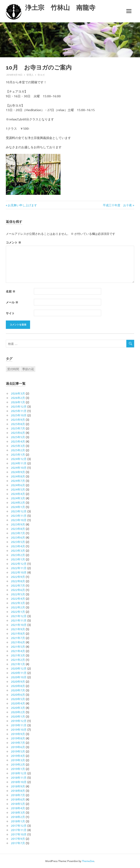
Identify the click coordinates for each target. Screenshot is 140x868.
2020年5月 (18, 699)
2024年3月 (18, 498)
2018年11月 (19, 777)
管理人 (30, 75)
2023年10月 (19, 520)
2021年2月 (18, 660)
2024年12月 (19, 459)
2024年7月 (18, 481)
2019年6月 (18, 747)
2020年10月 (19, 677)
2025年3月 (18, 446)
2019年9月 (18, 734)
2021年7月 (18, 638)
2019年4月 (18, 756)
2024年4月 (18, 494)
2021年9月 (18, 629)
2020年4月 (18, 703)
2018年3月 (18, 812)
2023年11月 (19, 515)
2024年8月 (18, 476)
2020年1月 (18, 716)
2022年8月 (18, 581)
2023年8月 (18, 529)
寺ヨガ (41, 75)
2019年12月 (19, 721)
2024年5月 (18, 489)
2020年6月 (18, 694)
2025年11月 (19, 411)
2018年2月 (18, 817)
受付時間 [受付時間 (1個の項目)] (13, 369)
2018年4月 (18, 808)
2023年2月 (18, 555)
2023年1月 (18, 559)
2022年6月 (18, 590)
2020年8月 (18, 686)
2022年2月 (18, 607)
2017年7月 (18, 843)
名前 (11, 291)
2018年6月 (18, 799)
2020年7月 (18, 690)
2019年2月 (18, 764)
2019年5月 (18, 751)
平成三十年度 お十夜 (117, 205)
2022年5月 (18, 594)
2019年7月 (18, 742)
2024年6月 (18, 485)
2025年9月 (18, 419)
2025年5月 (18, 437)
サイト (10, 313)
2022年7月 (18, 585)
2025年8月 (18, 424)
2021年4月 (18, 651)
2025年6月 (18, 433)
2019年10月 (19, 729)
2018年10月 (19, 782)
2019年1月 (18, 769)
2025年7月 (18, 428)
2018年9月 (18, 786)
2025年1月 (18, 454)
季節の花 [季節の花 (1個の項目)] (28, 369)
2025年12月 (19, 406)
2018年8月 (18, 791)
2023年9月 (18, 524)
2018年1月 (18, 821)
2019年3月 (18, 760)
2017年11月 (19, 830)
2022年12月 (19, 564)
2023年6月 (18, 537)
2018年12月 (19, 773)
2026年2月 (18, 398)
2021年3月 (18, 655)
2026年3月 (18, 393)
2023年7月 (18, 533)
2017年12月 (19, 825)
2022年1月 (18, 612)
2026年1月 (18, 402)
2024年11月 (19, 463)
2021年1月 (18, 664)
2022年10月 (19, 572)
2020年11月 (19, 673)
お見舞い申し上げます (22, 205)
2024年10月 (19, 467)
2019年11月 (19, 725)
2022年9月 (18, 577)
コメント (13, 242)
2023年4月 (18, 546)
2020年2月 (18, 712)
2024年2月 (18, 502)
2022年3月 (18, 603)
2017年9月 (18, 839)
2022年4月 (18, 598)
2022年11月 (19, 568)
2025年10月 (19, 415)
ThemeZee (88, 861)
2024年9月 (18, 472)
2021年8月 (18, 633)
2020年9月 (18, 681)
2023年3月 (18, 550)
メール (12, 302)
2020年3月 (18, 708)
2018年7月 (18, 795)
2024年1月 (18, 507)
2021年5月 (18, 646)
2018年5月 (18, 804)
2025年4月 (18, 441)
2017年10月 (19, 834)
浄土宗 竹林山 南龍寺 (60, 8)
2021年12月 (19, 616)
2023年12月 (19, 511)
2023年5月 (18, 542)
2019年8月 (18, 738)
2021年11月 (19, 620)
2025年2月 (18, 450)
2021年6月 (18, 642)
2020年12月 (19, 668)
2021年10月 (19, 625)
